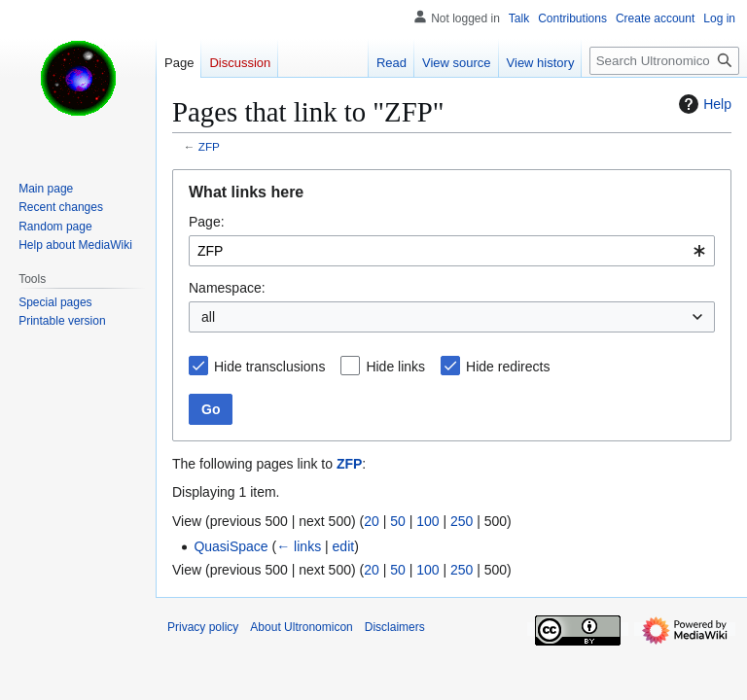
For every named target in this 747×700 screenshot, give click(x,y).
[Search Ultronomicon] (664, 61)
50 (398, 521)
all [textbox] (208, 317)
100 (427, 521)
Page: (207, 222)
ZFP (209, 146)
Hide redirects (508, 367)
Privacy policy (203, 627)
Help (703, 104)
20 (372, 521)
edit (344, 546)
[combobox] (452, 251)
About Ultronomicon (301, 627)
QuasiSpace (231, 546)
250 (462, 521)
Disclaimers (395, 627)
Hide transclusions (269, 367)
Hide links (395, 367)
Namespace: (227, 288)
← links (299, 546)
